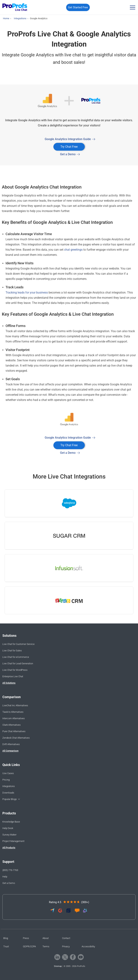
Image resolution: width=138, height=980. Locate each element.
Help (5, 877)
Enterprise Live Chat (13, 676)
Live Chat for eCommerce (16, 657)
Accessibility (88, 946)
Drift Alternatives (11, 744)
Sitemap (58, 966)
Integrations (9, 786)
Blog (6, 938)
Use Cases (8, 773)
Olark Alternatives (12, 725)
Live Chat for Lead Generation (18, 663)
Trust (6, 946)
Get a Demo (68, 154)
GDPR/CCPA (29, 946)
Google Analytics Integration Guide (68, 139)
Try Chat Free (69, 147)
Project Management (13, 841)
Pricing (6, 780)
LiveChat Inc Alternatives (15, 705)
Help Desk (8, 828)
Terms (46, 946)
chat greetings (73, 250)
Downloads (8, 793)
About (46, 938)
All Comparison (10, 751)
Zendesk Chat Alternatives (16, 738)
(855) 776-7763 (10, 870)
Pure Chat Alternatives (14, 731)
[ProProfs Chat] (15, 7)
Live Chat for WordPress (15, 670)
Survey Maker (9, 835)
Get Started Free (78, 7)
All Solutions (9, 683)
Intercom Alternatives (14, 718)
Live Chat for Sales (12, 651)
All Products (9, 848)
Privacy (66, 946)
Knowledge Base (11, 822)
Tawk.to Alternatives (13, 712)
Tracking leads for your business (27, 293)
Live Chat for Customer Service (18, 644)
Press (26, 938)
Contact (66, 938)
